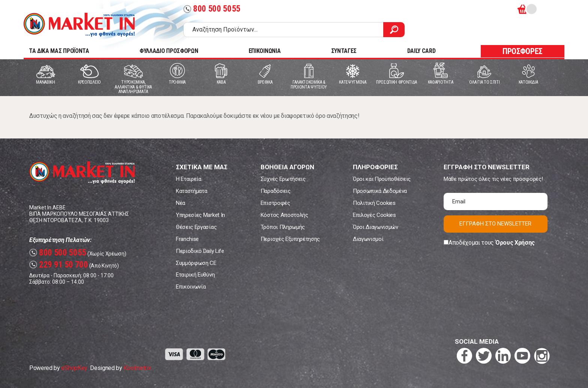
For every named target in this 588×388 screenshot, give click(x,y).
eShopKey (74, 368)
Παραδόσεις (276, 191)
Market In (79, 25)
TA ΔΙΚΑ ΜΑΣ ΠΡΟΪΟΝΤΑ (59, 51)
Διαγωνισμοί (368, 239)
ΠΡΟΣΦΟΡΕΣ (523, 51)
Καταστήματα (191, 191)
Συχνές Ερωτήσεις (283, 179)
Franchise (187, 239)
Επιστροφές (275, 203)
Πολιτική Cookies (374, 203)
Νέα (181, 203)
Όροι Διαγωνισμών (376, 227)
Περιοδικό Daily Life (200, 251)
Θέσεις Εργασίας (196, 227)
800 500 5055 (212, 9)
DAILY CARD (421, 51)
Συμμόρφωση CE (196, 263)
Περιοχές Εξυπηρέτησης (290, 239)
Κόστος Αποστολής (284, 215)
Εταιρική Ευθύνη (195, 275)
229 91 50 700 (59, 265)
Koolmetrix (137, 368)
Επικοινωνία (191, 287)
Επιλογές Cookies (374, 215)
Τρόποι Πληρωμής (283, 227)
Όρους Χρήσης (515, 243)
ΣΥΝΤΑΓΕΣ (344, 51)
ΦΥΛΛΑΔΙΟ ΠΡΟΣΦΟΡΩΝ (169, 51)
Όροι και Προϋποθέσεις (382, 179)
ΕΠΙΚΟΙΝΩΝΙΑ (265, 51)
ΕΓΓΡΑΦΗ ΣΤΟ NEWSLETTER (495, 224)
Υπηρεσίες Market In (200, 215)
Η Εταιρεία (189, 179)
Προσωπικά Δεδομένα (380, 191)
